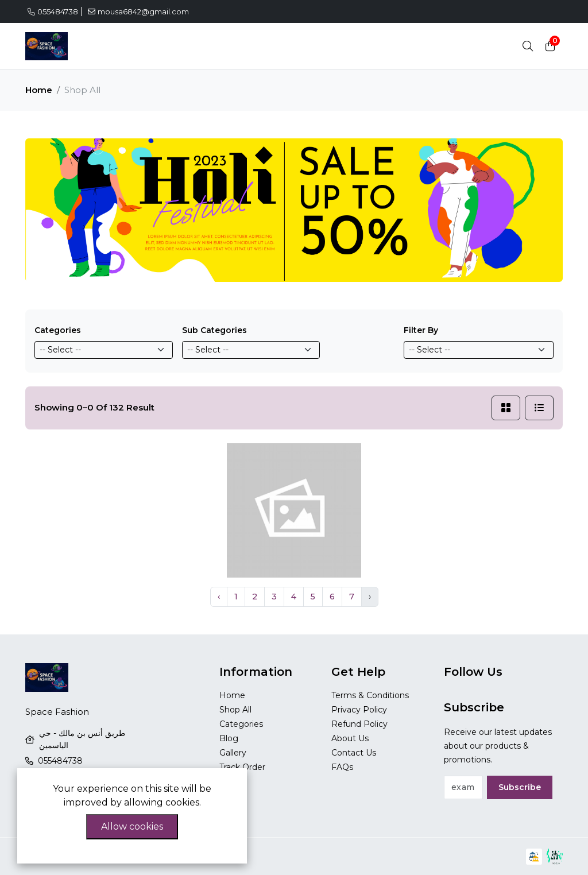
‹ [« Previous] (219, 597)
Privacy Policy (359, 710)
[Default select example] (104, 350)
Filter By (421, 330)
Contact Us (354, 753)
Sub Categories (214, 330)
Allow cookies (132, 826)
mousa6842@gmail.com (138, 11)
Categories (58, 330)
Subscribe (520, 787)
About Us (350, 738)
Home (39, 90)
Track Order (242, 767)
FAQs (342, 767)
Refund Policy (359, 724)
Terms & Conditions (370, 695)
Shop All (235, 710)
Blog (229, 738)
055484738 (53, 11)
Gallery (233, 753)
